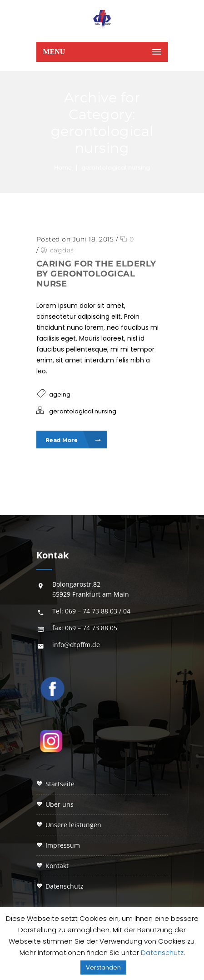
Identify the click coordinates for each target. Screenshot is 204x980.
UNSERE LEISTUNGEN (73, 825)
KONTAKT (57, 866)
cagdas (62, 250)
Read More (73, 440)
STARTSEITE (60, 784)
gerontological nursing (116, 168)
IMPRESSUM (63, 845)
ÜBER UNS (60, 804)
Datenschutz (162, 952)
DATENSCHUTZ (65, 886)
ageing (60, 395)
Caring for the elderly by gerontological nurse (96, 274)
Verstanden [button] (103, 967)
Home (63, 168)
